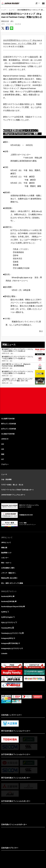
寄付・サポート (6, 563)
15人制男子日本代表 (8, 419)
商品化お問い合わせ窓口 (9, 578)
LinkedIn (4, 654)
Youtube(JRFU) (6, 628)
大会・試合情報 (6, 479)
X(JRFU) (4, 612)
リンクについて (21, 863)
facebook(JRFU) (7, 596)
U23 (3, 444)
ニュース (12, 10)
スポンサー (5, 558)
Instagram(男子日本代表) (10, 643)
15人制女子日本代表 (8, 434)
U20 (3, 449)
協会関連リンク (6, 553)
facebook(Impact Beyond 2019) (12, 607)
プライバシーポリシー (34, 863)
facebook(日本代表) (8, 601)
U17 (3, 459)
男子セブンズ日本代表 (9, 424)
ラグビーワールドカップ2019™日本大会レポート (18, 490)
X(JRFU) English (7, 617)
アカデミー (5, 464)
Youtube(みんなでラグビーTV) (11, 633)
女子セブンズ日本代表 (9, 429)
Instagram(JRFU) (7, 638)
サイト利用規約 (10, 863)
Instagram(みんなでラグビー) (11, 648)
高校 (3, 454)
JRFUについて (6, 543)
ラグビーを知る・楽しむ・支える (12, 485)
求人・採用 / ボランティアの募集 (12, 583)
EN (39, 3)
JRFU (3, 24)
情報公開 (4, 548)
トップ (3, 10)
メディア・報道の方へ (9, 573)
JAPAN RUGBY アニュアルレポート (13, 495)
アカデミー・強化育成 (14, 24)
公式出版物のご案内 (8, 568)
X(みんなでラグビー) (8, 623)
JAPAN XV (5, 439)
